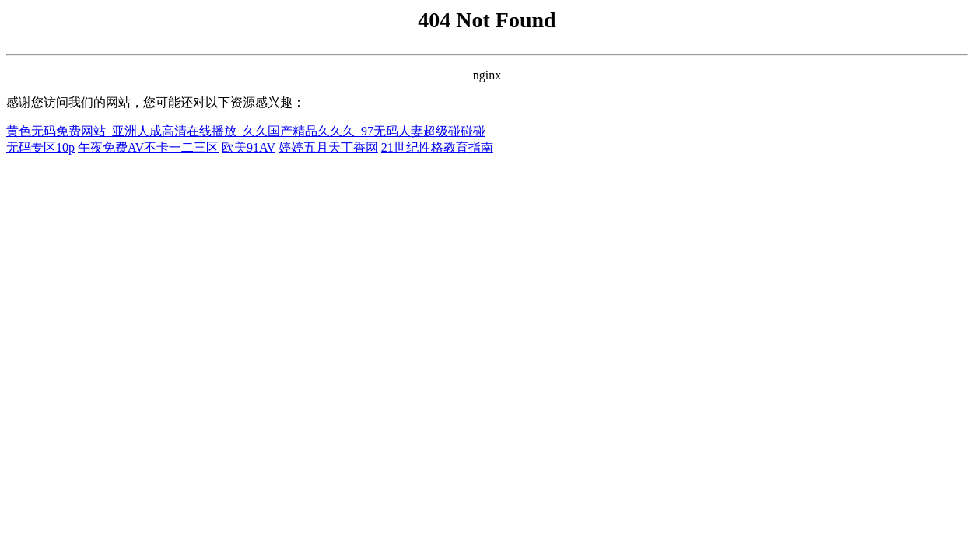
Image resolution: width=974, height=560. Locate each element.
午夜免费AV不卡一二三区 (148, 147)
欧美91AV (249, 147)
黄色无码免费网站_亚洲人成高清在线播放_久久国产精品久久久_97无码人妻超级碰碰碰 (246, 131)
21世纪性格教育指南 (437, 147)
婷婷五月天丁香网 (328, 147)
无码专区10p (40, 147)
